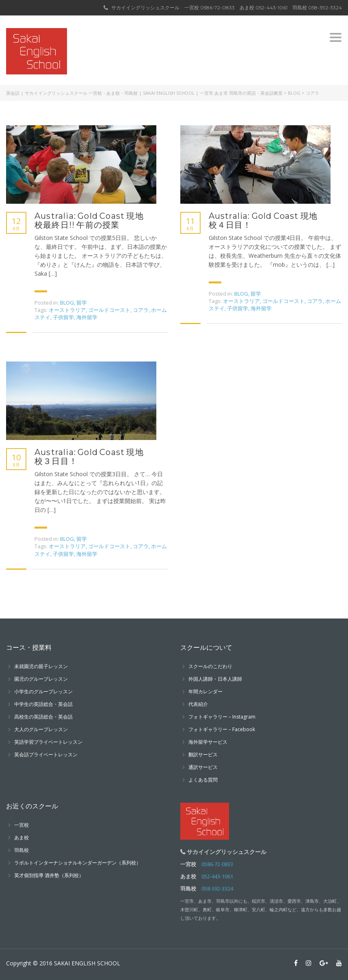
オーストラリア (67, 310)
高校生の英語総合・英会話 (43, 717)
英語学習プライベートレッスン (48, 742)
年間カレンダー (205, 691)
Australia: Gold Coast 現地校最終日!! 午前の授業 (89, 220)
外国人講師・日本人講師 (215, 679)
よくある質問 (203, 780)
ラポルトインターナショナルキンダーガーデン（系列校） (78, 863)
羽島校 (22, 850)
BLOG (67, 303)
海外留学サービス (208, 742)
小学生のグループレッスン (43, 691)
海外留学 (87, 317)
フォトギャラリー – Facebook (222, 729)
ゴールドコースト (109, 310)
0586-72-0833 (217, 8)
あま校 (22, 837)
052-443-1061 (271, 8)
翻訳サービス (203, 755)
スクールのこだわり (210, 666)
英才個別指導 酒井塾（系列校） (49, 875)
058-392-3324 (325, 8)
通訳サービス (203, 767)
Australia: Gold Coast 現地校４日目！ (263, 220)
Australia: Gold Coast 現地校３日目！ (89, 457)
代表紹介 (198, 704)
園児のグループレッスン (41, 679)
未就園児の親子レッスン (41, 666)
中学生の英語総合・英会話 (43, 704)
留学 (82, 303)
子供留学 (63, 317)
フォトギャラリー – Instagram (222, 717)
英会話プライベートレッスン (46, 755)
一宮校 (22, 825)
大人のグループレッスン (41, 729)
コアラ (141, 310)
